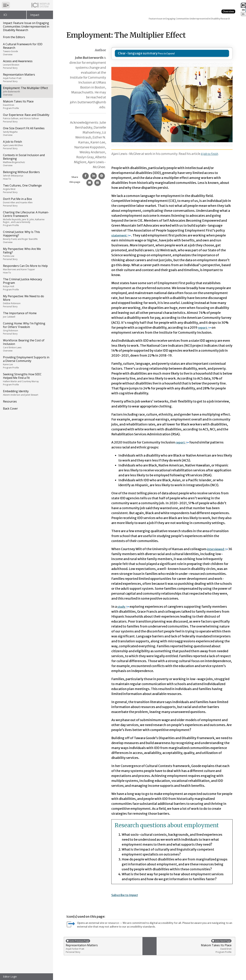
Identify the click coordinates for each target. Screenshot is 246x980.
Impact (35, 15)
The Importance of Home (26, 315)
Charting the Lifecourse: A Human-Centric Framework (26, 219)
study (124, 607)
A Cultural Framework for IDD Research (26, 49)
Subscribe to (126, 895)
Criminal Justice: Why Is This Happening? (26, 237)
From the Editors (14, 37)
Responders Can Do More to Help (26, 269)
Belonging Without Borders (26, 175)
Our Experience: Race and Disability (26, 118)
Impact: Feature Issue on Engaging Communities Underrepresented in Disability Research (26, 26)
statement (122, 235)
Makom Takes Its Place (26, 105)
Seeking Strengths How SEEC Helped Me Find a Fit (26, 379)
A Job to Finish (26, 145)
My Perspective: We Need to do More (26, 301)
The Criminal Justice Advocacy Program (26, 284)
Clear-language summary (138, 53)
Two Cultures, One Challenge (26, 189)
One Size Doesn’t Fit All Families (26, 131)
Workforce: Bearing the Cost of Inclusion (26, 345)
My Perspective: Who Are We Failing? (26, 254)
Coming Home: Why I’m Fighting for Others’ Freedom (26, 328)
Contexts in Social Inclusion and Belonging (26, 160)
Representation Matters (26, 78)
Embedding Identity (26, 393)
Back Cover (10, 408)
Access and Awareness (26, 64)
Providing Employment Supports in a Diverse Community (26, 362)
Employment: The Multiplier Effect (26, 91)
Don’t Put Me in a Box (26, 202)
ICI (5, 15)
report (205, 328)
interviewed (218, 549)
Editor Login (10, 977)
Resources (10, 401)
